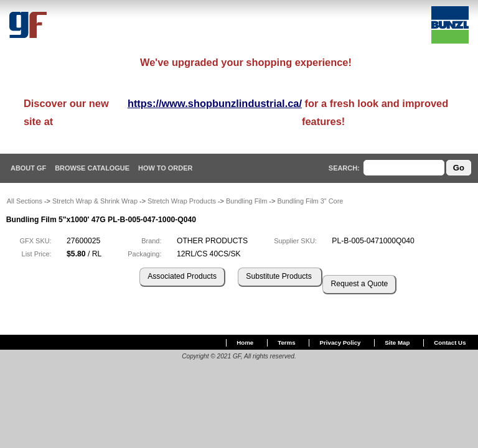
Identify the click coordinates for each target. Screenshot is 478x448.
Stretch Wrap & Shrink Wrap (95, 201)
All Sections (25, 201)
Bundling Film (246, 201)
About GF (28, 168)
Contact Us (450, 343)
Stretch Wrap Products (182, 201)
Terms (286, 343)
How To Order (165, 168)
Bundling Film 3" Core (310, 201)
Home (245, 343)
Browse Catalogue (92, 168)
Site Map (397, 343)
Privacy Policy (340, 343)
